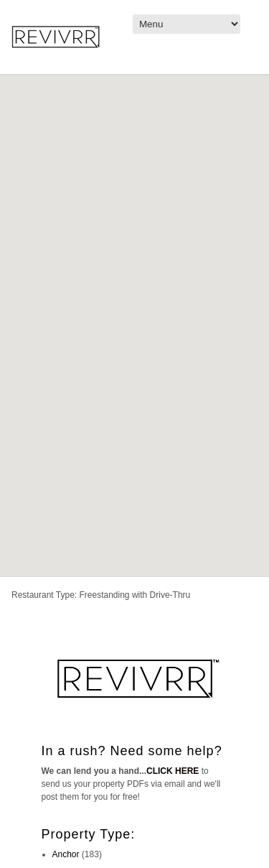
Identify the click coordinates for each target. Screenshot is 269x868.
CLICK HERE (173, 771)
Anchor (66, 854)
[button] (226, 370)
